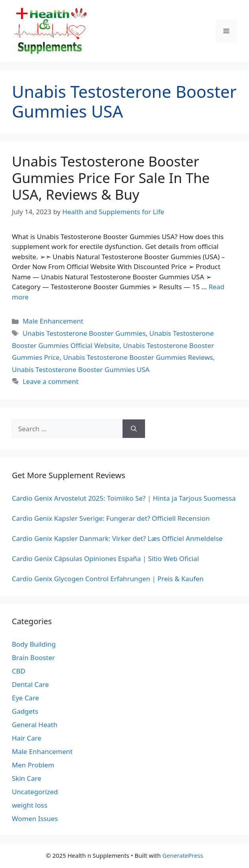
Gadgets (25, 711)
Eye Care (25, 698)
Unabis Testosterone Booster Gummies (84, 333)
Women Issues (35, 818)
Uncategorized (35, 792)
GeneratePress (183, 855)
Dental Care (30, 684)
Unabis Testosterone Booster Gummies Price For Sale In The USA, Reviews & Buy (111, 178)
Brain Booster (33, 658)
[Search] (134, 429)
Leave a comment (50, 381)
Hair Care (27, 738)
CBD (19, 671)
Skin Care (26, 778)
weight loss (30, 805)
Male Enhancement (53, 321)
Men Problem (33, 765)
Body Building (34, 644)
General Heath (35, 725)
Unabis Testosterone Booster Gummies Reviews (138, 357)
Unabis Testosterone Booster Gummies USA (81, 369)
